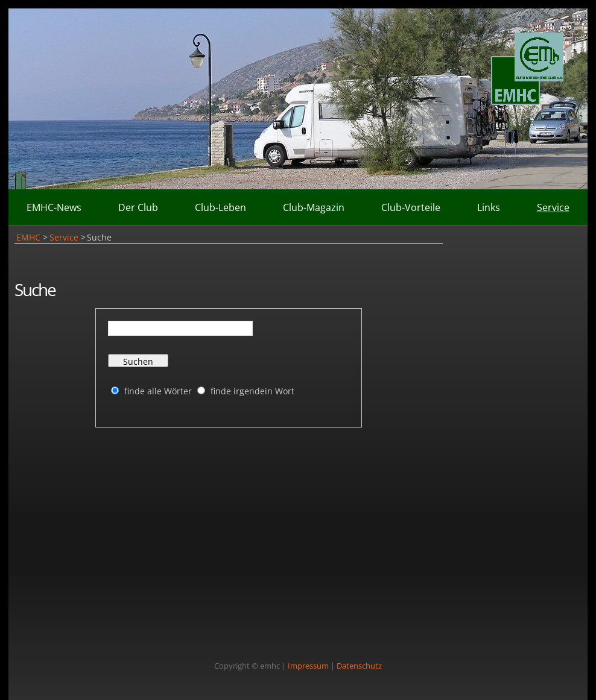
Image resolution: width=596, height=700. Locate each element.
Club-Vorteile (411, 207)
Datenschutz (359, 666)
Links (489, 207)
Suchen (138, 361)
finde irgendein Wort (252, 391)
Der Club (138, 207)
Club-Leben (220, 207)
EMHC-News (54, 207)
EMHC (28, 237)
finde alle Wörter (158, 391)
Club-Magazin (314, 207)
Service (553, 207)
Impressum (308, 666)
